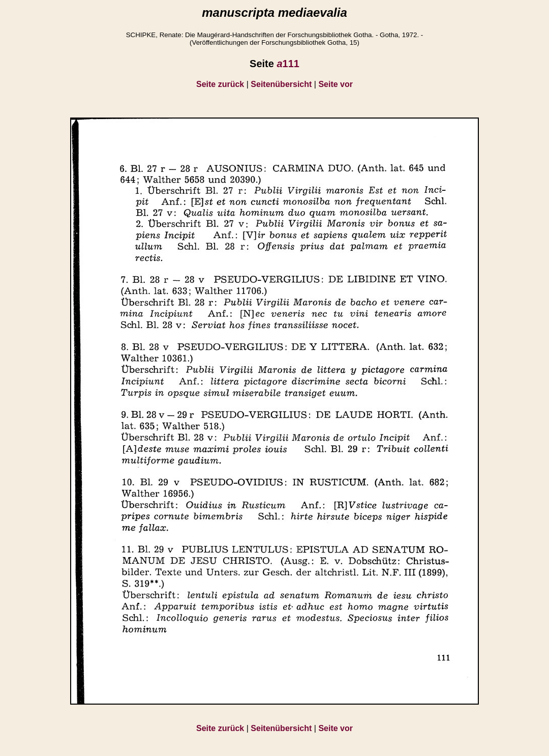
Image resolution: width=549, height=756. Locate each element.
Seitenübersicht (281, 84)
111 (288, 64)
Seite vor (335, 84)
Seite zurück (220, 84)
